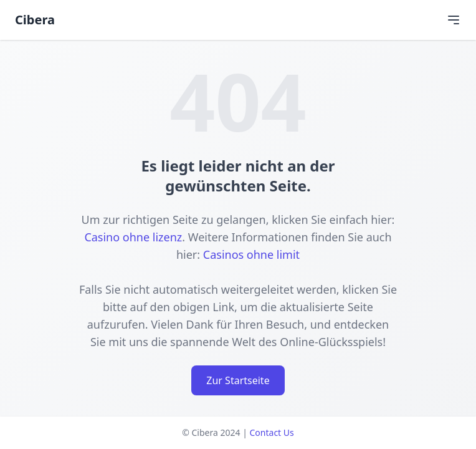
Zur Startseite (238, 380)
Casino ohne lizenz (133, 237)
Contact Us (272, 432)
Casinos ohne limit (251, 254)
